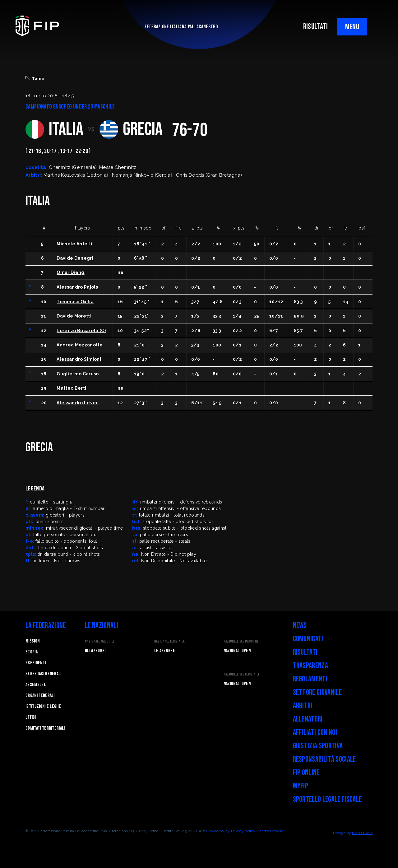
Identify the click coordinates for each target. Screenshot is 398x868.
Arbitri (303, 706)
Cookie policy (218, 831)
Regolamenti (310, 679)
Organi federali (40, 696)
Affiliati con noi (315, 733)
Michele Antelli (74, 244)
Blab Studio (362, 833)
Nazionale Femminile (169, 641)
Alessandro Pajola (77, 287)
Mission (32, 641)
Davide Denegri (75, 258)
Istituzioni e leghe (43, 706)
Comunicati (308, 639)
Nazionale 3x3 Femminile (242, 674)
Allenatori (308, 719)
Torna (35, 78)
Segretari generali (44, 674)
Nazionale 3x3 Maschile (241, 641)
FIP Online (306, 773)
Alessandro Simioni (79, 359)
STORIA (32, 652)
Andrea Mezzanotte (80, 345)
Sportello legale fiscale (327, 799)
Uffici (31, 717)
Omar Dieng (70, 272)
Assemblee (36, 685)
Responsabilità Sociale (324, 759)
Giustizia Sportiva (318, 746)
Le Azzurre (165, 651)
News (300, 626)
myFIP (301, 786)
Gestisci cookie (270, 831)
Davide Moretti (74, 316)
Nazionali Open (237, 651)
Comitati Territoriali (45, 728)
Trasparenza (311, 666)
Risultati (305, 652)
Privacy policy (243, 831)
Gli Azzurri (95, 651)
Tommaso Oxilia (75, 302)
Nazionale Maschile (100, 641)
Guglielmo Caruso (78, 374)
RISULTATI (316, 27)
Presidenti (36, 663)
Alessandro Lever (77, 403)
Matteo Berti (71, 388)
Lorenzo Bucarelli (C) (81, 331)
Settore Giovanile (317, 692)
